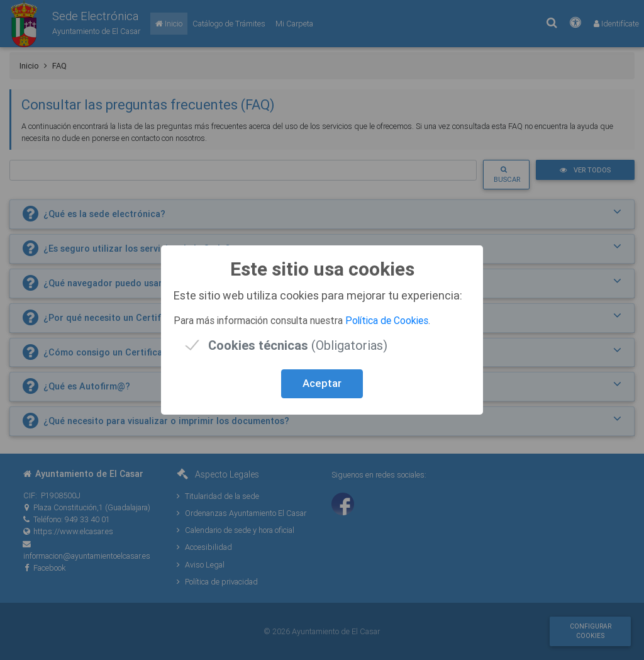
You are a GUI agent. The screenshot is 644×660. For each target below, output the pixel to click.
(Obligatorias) (298, 345)
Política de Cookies (387, 320)
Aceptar (322, 383)
